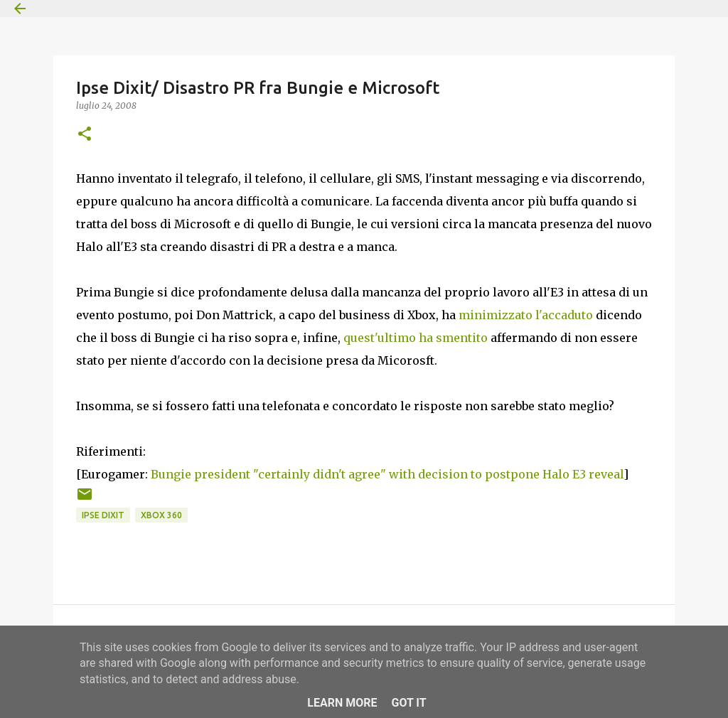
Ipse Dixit (103, 515)
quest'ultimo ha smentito (416, 338)
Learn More (342, 703)
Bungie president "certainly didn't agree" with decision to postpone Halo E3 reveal (387, 474)
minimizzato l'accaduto (526, 315)
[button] (85, 135)
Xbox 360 (161, 515)
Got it (408, 703)
